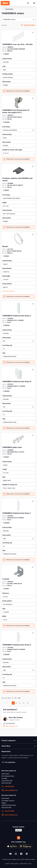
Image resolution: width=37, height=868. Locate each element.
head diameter (7, 268)
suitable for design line (10, 485)
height (4, 203)
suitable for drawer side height (12, 150)
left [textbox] (4, 341)
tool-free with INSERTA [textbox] (10, 130)
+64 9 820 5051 (8, 786)
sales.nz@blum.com (10, 790)
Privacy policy (14, 864)
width (4, 616)
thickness (6, 593)
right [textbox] (4, 539)
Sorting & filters (28, 25)
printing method (7, 74)
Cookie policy (23, 864)
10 (12, 698)
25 (16, 698)
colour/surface (7, 59)
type (4, 353)
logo (4, 66)
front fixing (6, 195)
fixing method (7, 284)
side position (7, 82)
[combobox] (18, 130)
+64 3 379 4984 (8, 811)
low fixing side (7, 345)
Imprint (7, 864)
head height (6, 276)
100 (19, 698)
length (5, 469)
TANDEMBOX (8, 9)
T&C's (30, 864)
